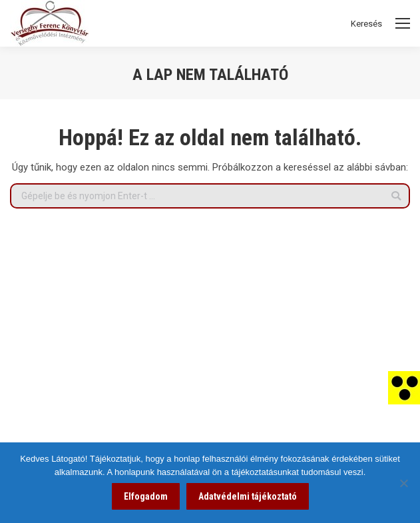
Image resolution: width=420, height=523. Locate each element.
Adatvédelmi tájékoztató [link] (248, 496)
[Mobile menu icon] (403, 23)
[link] (404, 387)
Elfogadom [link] (146, 496)
